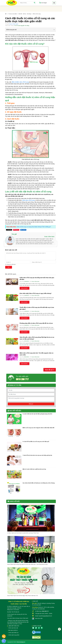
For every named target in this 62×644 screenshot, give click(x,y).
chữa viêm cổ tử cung (28, 200)
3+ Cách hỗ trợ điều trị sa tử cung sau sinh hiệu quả (36, 441)
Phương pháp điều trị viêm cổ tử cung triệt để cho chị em (36, 323)
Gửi (9, 267)
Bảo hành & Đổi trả (13, 630)
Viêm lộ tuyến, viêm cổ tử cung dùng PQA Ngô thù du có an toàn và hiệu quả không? (37, 338)
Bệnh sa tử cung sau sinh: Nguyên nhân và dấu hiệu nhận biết (38, 428)
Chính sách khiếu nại (13, 633)
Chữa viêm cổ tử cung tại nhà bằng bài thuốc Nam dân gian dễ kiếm (37, 279)
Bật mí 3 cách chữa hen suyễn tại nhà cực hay (34, 469)
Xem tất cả (50, 370)
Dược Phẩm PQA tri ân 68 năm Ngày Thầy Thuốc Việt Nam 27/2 (23, 596)
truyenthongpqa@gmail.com (45, 616)
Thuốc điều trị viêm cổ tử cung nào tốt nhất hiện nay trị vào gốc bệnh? (37, 308)
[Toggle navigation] (54, 3)
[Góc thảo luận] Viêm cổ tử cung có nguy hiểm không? (36, 293)
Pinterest (16, 230)
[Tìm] (35, 3)
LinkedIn (23, 230)
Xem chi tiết (25, 288)
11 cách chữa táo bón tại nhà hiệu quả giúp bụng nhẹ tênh (37, 414)
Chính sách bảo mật (13, 628)
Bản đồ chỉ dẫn (39, 618)
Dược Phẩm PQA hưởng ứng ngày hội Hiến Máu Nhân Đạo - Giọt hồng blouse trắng (27, 564)
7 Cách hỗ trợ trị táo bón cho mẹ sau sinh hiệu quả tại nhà (37, 455)
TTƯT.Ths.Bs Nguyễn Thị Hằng (22, 26)
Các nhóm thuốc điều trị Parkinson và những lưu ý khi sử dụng (39, 483)
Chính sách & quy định (14, 635)
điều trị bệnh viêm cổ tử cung (20, 82)
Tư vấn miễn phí (22, 376)
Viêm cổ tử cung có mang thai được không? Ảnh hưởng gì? (34, 227)
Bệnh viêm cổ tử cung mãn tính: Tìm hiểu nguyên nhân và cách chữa (36, 354)
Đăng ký (31, 404)
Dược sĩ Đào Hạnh (14, 24)
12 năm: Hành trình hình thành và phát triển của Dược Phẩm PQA (23, 533)
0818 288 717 (22, 379)
